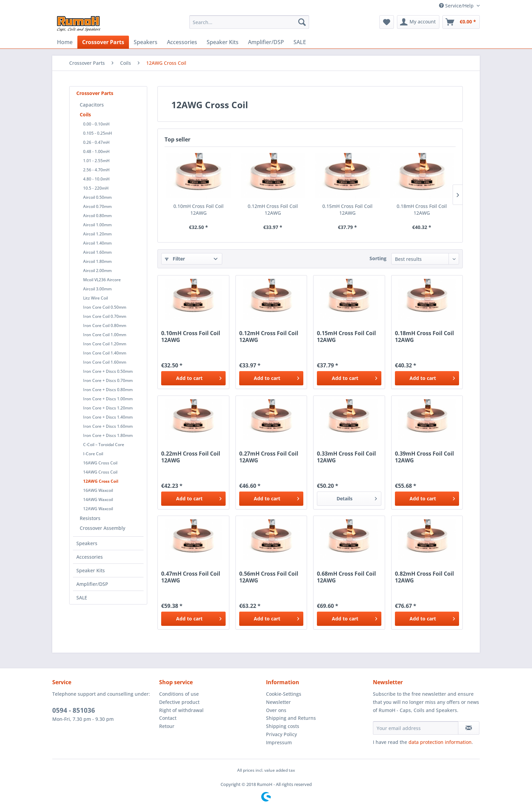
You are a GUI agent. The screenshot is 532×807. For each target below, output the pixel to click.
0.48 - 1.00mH (96, 151)
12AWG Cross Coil (101, 481)
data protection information (440, 742)
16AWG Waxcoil (98, 490)
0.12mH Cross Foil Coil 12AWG (273, 209)
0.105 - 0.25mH (98, 133)
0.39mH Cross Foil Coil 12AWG (424, 457)
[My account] (418, 22)
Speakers (87, 543)
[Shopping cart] (461, 22)
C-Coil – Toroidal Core (104, 445)
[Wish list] (387, 22)
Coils (85, 114)
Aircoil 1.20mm (97, 234)
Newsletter (278, 702)
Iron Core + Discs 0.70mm (108, 380)
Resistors (90, 518)
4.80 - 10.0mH (96, 179)
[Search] (302, 22)
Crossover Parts (95, 93)
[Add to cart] (193, 378)
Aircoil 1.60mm (97, 252)
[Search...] (249, 22)
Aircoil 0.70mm (97, 206)
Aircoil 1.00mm (97, 225)
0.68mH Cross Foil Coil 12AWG (346, 577)
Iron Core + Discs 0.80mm (108, 390)
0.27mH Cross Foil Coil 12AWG (269, 457)
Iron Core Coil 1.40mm (105, 353)
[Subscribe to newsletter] (469, 728)
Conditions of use (179, 694)
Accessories (90, 557)
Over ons (276, 710)
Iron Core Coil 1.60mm (105, 362)
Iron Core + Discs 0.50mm (108, 371)
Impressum (279, 742)
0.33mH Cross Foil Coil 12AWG (346, 457)
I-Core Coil (93, 454)
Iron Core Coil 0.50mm (105, 307)
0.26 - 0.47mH (96, 142)
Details (357, 497)
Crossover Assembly (102, 528)
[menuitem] (249, 22)
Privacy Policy (281, 734)
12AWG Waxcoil (98, 509)
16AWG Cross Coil (100, 463)
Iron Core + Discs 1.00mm (108, 399)
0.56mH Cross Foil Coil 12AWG (269, 577)
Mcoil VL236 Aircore (102, 280)
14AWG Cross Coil (100, 472)
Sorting (378, 258)
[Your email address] (416, 728)
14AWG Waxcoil (98, 499)
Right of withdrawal (181, 710)
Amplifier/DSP (92, 584)
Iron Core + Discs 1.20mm (108, 408)
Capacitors (92, 105)
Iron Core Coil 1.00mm (105, 335)
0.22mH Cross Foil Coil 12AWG (191, 457)
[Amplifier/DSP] (266, 42)
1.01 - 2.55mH (96, 161)
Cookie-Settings (284, 694)
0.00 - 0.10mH (96, 124)
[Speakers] (146, 42)
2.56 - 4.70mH (96, 170)
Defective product (179, 702)
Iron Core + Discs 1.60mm (108, 426)
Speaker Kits (91, 570)
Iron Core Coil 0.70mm (105, 316)
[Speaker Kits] (223, 42)
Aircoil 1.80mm (97, 261)
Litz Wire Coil (96, 298)
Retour (167, 726)
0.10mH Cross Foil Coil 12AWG (198, 209)
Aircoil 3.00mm (97, 289)
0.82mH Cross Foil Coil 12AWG (424, 577)
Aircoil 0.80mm (97, 216)
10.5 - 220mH (96, 188)
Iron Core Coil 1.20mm (105, 344)
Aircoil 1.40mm (97, 243)
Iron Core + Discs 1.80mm (108, 435)
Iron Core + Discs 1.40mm (108, 417)
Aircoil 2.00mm (97, 271)
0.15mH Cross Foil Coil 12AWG (347, 209)
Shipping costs (283, 726)
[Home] (65, 42)
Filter (175, 259)
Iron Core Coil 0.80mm (105, 325)
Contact (168, 718)
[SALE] (300, 42)
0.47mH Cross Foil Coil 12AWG (191, 577)
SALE (82, 598)
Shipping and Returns (291, 718)
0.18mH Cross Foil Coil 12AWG (422, 209)
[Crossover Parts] (103, 42)
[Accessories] (182, 42)
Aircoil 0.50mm (97, 197)
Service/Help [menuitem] (457, 6)
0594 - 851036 (74, 710)
